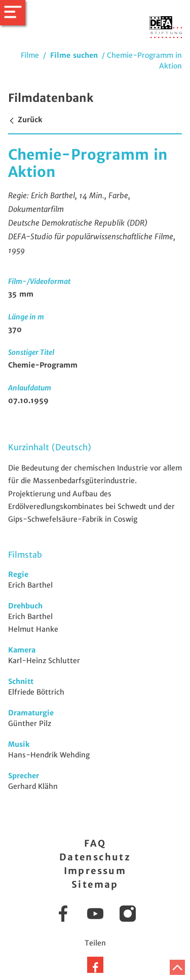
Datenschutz (95, 857)
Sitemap (95, 884)
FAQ (95, 843)
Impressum (95, 871)
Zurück (25, 120)
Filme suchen (74, 55)
